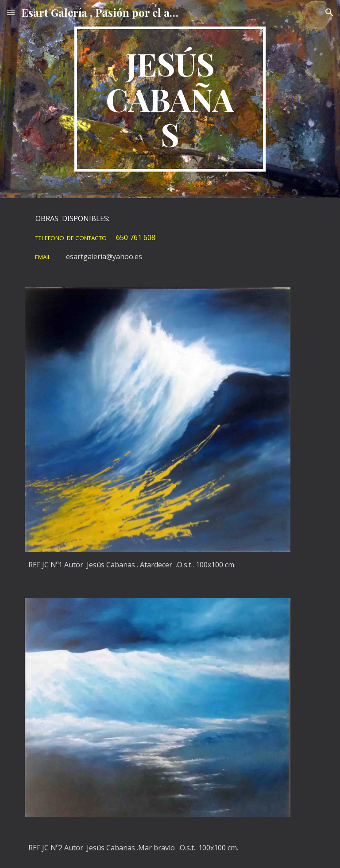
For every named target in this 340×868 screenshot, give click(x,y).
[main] (170, 99)
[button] (11, 12)
